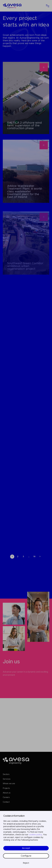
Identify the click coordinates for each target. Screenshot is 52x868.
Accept (26, 848)
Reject (26, 863)
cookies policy (35, 835)
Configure (26, 856)
